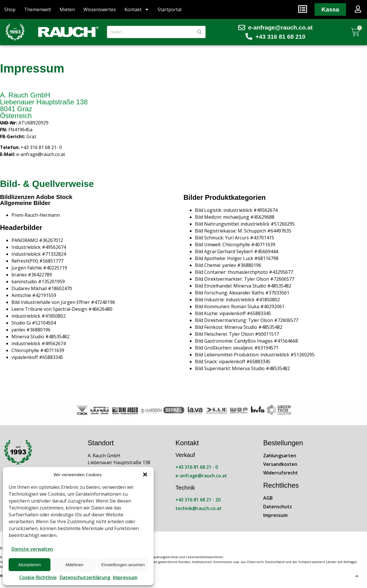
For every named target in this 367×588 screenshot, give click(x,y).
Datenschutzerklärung (85, 577)
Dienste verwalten (32, 549)
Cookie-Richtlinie (38, 577)
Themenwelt (38, 9)
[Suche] (200, 32)
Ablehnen (74, 565)
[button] (145, 474)
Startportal (170, 9)
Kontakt (137, 9)
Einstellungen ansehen (123, 565)
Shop (10, 9)
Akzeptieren (29, 565)
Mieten (67, 9)
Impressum (125, 577)
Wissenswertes (100, 9)
